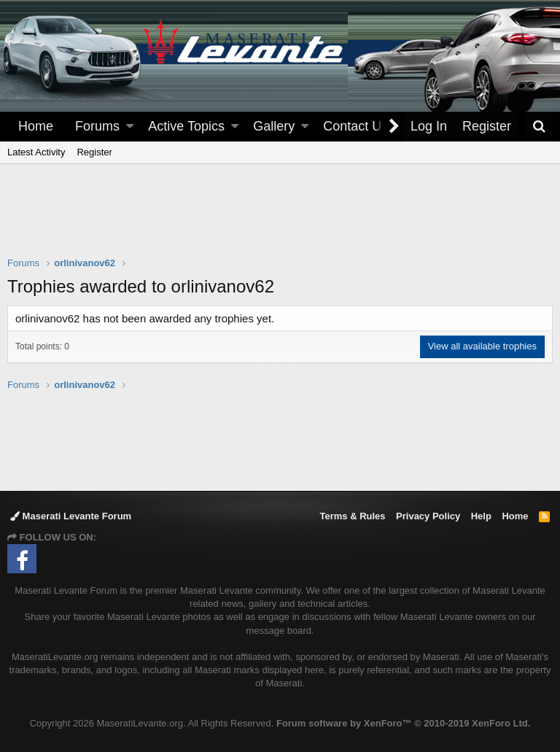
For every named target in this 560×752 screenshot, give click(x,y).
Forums (97, 126)
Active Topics (186, 126)
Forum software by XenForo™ (403, 723)
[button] (130, 127)
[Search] (539, 127)
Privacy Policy (428, 516)
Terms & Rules (352, 516)
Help (481, 516)
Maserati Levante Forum (71, 516)
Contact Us (355, 126)
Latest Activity (36, 152)
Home (36, 126)
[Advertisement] (280, 220)
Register (94, 152)
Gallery (274, 126)
